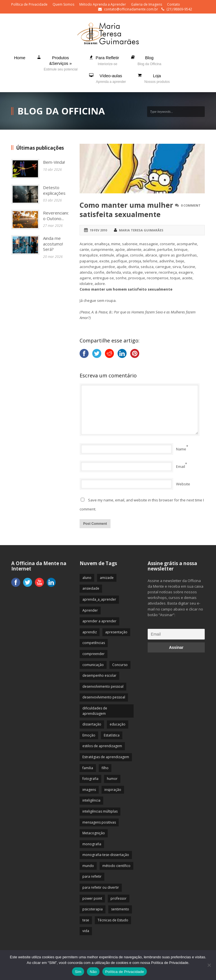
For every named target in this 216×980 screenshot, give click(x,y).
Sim (78, 972)
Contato (174, 4)
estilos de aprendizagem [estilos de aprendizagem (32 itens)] (102, 746)
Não (93, 972)
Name (181, 449)
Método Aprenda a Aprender (103, 4)
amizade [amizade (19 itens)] (107, 578)
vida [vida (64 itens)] (86, 931)
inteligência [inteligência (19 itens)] (91, 800)
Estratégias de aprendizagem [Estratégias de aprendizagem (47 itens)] (106, 757)
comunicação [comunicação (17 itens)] (93, 665)
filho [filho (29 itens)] (105, 768)
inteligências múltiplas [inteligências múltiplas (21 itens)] (100, 811)
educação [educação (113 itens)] (118, 724)
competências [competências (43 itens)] (94, 643)
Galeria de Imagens (147, 4)
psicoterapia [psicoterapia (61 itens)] (93, 909)
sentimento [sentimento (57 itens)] (120, 909)
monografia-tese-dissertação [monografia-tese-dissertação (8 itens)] (106, 855)
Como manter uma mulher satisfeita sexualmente (126, 210)
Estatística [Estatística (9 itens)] (112, 735)
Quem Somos (63, 4)
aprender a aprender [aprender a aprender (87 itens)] (99, 621)
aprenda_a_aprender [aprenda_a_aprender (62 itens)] (99, 599)
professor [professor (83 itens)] (119, 898)
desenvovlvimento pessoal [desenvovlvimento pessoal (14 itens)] (104, 697)
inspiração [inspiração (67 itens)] (113, 790)
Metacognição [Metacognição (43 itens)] (94, 833)
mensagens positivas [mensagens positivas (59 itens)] (99, 822)
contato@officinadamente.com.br (131, 9)
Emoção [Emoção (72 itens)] (89, 735)
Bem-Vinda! (54, 162)
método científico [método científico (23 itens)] (116, 866)
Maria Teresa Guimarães (141, 230)
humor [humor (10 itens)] (112, 779)
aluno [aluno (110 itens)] (87, 578)
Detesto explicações (54, 190)
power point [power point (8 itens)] (92, 898)
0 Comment (191, 205)
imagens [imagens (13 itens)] (89, 790)
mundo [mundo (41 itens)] (88, 866)
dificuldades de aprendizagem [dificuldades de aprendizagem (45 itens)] (95, 711)
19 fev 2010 (98, 230)
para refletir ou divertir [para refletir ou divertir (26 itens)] (101, 887)
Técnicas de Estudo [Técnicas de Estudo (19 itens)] (113, 920)
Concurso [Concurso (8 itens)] (120, 665)
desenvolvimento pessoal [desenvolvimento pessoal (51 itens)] (103, 686)
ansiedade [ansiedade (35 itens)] (91, 588)
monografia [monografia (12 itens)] (92, 844)
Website (183, 484)
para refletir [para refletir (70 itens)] (92, 876)
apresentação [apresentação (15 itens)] (116, 632)
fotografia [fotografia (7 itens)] (90, 779)
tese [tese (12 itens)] (86, 920)
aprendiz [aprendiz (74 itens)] (90, 632)
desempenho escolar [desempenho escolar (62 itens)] (99, 675)
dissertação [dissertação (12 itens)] (92, 724)
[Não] (209, 965)
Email (181, 466)
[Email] (176, 634)
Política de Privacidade (29, 4)
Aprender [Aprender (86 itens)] (90, 610)
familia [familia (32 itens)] (88, 768)
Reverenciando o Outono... (58, 216)
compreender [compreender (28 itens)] (94, 654)
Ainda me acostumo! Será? (53, 244)
